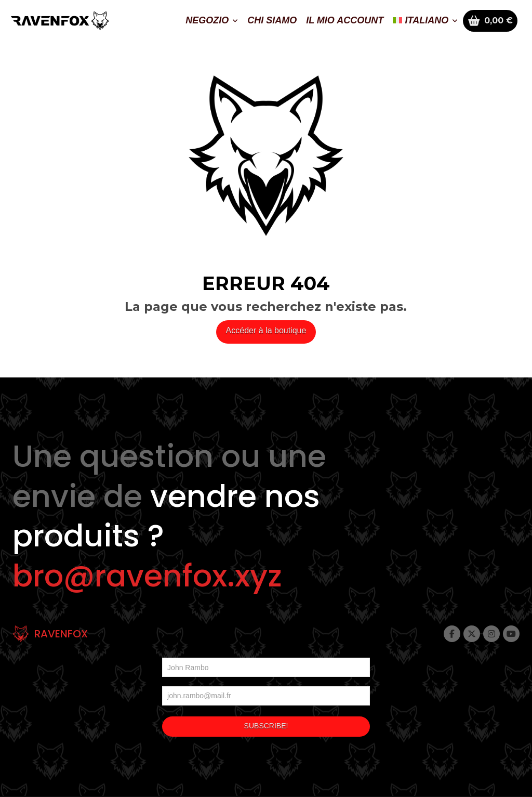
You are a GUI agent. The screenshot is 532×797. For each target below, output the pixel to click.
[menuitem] (425, 21)
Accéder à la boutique (266, 330)
